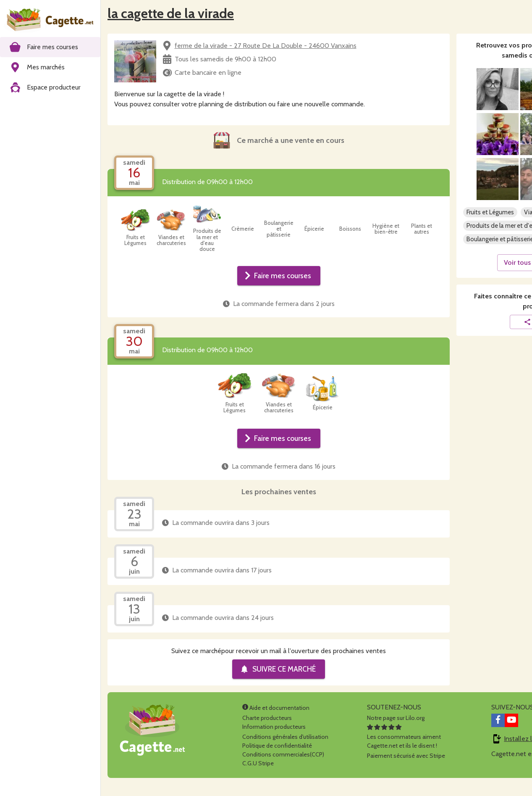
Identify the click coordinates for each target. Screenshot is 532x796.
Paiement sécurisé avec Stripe (406, 756)
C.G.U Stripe (258, 763)
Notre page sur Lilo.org (396, 718)
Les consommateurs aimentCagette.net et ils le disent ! (404, 737)
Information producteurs (274, 727)
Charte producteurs (267, 718)
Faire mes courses (278, 276)
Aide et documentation (276, 708)
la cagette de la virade (171, 13)
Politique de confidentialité (277, 746)
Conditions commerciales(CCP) (283, 754)
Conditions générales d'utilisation (285, 737)
